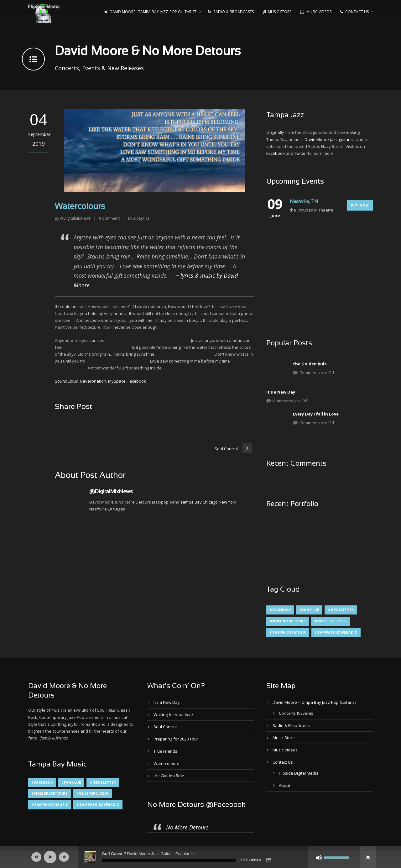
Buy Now (360, 205)
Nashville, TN (304, 202)
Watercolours (166, 763)
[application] (200, 857)
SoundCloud (67, 381)
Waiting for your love (173, 714)
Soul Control (165, 727)
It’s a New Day (281, 392)
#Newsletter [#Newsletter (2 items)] (341, 610)
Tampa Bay (191, 502)
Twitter (301, 153)
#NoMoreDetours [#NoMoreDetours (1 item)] (288, 621)
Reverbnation (93, 381)
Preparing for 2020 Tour (176, 739)
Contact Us (354, 12)
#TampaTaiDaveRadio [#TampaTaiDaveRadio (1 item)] (336, 632)
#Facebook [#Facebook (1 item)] (280, 610)
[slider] (169, 860)
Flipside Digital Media (299, 773)
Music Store (277, 12)
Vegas (119, 509)
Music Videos (316, 12)
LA (110, 509)
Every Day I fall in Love (316, 414)
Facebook (137, 381)
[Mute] (319, 858)
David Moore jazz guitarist (329, 139)
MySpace (117, 381)
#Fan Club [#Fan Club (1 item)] (309, 610)
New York (228, 502)
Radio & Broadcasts (231, 12)
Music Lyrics (139, 218)
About (284, 785)
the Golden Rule (310, 364)
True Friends (165, 751)
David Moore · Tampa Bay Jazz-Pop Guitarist (150, 12)
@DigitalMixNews (75, 218)
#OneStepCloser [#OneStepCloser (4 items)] (331, 621)
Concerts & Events (296, 713)
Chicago (210, 502)
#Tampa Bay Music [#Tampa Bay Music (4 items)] (288, 632)
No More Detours (187, 827)
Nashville (98, 509)
